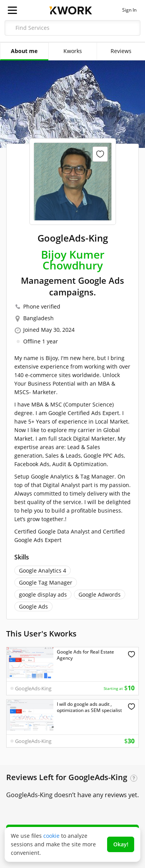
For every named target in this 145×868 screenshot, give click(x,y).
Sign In (129, 10)
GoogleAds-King (33, 688)
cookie (51, 836)
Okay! (121, 844)
